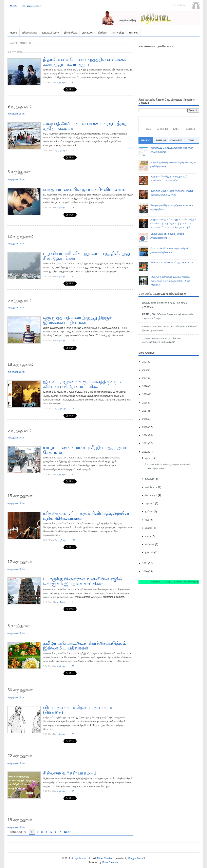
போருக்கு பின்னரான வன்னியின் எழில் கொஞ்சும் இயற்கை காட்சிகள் (82, 581)
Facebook (190, 129)
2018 (145, 403)
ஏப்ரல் (149, 528)
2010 (145, 572)
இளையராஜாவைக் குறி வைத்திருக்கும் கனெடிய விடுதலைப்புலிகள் (82, 384)
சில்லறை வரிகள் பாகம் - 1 (70, 773)
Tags (191, 140)
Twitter (176, 129)
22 (73, 734)
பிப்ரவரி (150, 544)
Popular (161, 140)
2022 (145, 370)
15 (73, 474)
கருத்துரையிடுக (16, 114)
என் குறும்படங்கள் (32, 6)
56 (73, 666)
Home (13, 6)
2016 (145, 419)
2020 (145, 386)
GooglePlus (162, 129)
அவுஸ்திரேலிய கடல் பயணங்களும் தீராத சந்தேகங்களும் (85, 126)
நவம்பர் (150, 479)
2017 (145, 411)
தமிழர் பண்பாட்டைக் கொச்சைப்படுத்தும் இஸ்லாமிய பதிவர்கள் (85, 646)
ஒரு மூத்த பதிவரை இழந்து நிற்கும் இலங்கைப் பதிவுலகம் (78, 320)
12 (73, 207)
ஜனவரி (150, 553)
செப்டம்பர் (152, 495)
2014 (145, 435)
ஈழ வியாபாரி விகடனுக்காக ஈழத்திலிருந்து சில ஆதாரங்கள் (87, 256)
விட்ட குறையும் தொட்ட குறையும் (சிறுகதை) (78, 710)
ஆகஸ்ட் (150, 503)
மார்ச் (148, 536)
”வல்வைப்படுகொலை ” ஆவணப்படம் (172, 263)
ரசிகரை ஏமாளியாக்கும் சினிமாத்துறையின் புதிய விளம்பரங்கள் (86, 516)
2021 (145, 378)
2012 (145, 452)
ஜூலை (149, 512)
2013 (145, 443)
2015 (145, 427)
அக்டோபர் (152, 487)
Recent (146, 140)
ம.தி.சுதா (61, 82)
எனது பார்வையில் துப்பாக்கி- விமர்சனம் (84, 189)
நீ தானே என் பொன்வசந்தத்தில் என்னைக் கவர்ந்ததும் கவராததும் (84, 62)
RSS (149, 129)
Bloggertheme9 (137, 858)
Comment (176, 140)
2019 (145, 394)
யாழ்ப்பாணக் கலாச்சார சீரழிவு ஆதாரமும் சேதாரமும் (85, 450)
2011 (145, 563)
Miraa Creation (105, 858)
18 (73, 340)
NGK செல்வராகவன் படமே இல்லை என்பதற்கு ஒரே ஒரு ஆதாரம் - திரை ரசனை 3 (170, 281)
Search (196, 5)
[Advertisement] (152, 27)
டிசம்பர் (150, 458)
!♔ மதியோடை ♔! (81, 858)
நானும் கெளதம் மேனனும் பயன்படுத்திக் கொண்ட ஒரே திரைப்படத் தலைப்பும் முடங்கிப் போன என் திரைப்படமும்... (173, 223)
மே (147, 520)
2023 (145, 362)
